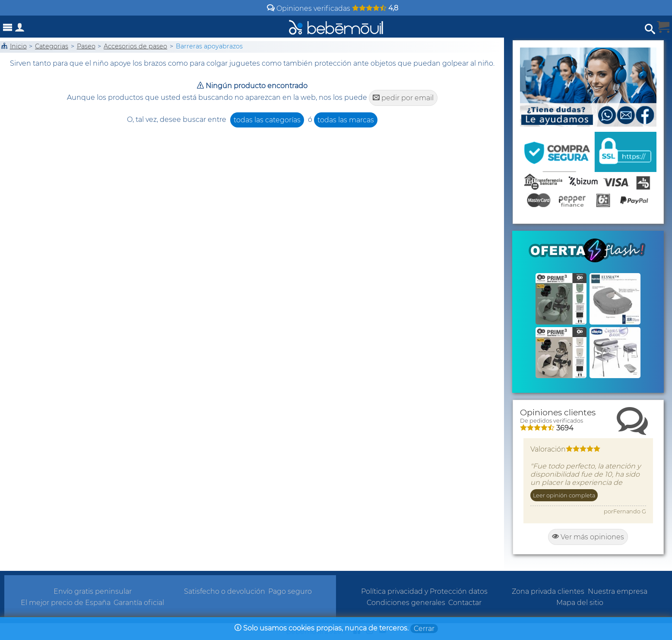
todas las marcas (346, 120)
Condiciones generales (406, 603)
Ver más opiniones (588, 537)
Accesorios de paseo (135, 46)
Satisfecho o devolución (225, 591)
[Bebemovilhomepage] (336, 27)
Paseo (86, 46)
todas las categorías (267, 120)
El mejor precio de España (66, 603)
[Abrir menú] (8, 27)
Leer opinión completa (564, 495)
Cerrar (424, 629)
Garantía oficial (139, 603)
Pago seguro (290, 591)
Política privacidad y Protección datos (424, 591)
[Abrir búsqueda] (650, 29)
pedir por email (403, 98)
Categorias (52, 46)
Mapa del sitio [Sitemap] (580, 603)
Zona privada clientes (548, 591)
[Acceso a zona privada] (20, 29)
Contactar (465, 603)
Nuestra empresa (618, 591)
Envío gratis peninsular (93, 591)
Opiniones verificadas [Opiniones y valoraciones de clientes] (333, 8)
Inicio (18, 46)
